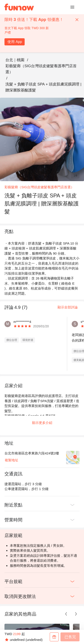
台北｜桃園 (15, 60)
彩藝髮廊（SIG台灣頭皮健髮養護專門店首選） (41, 69)
